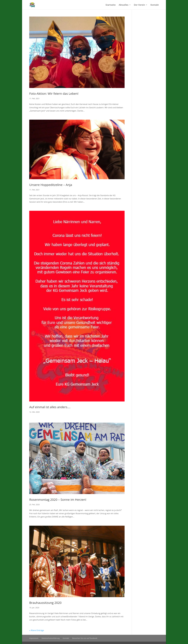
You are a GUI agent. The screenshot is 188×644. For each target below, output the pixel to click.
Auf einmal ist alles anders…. (50, 407)
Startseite (111, 5)
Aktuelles (123, 5)
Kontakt (155, 5)
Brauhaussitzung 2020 (45, 603)
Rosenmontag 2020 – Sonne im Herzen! (58, 500)
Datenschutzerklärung (51, 638)
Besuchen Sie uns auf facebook (85, 638)
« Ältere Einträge (37, 630)
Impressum (34, 638)
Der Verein (139, 5)
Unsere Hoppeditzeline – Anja (51, 185)
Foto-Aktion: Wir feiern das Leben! (54, 94)
